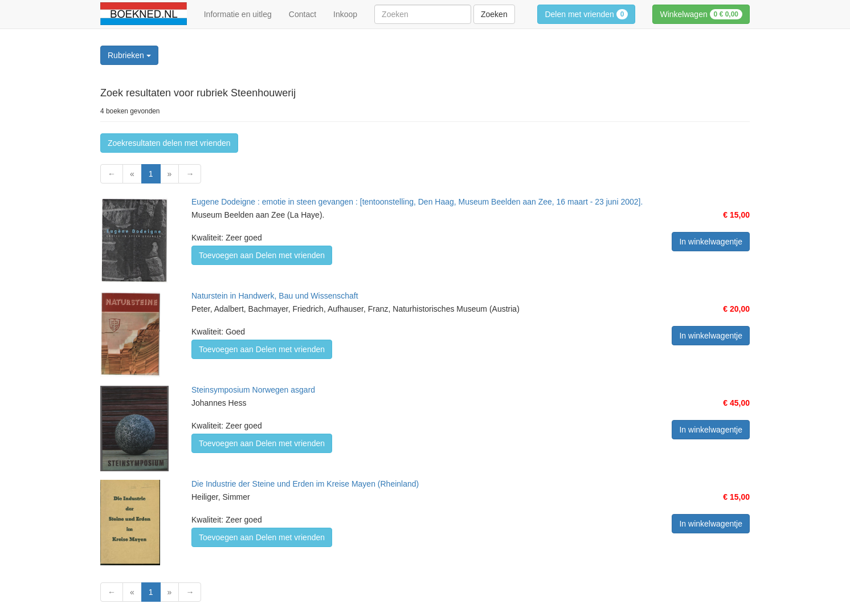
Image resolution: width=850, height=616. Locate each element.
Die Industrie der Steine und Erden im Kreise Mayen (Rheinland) (305, 484)
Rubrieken (129, 55)
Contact (303, 14)
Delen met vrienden (586, 14)
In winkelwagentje (711, 242)
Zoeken (494, 14)
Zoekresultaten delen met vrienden (169, 143)
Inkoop (345, 14)
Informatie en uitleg (238, 14)
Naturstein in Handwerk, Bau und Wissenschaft (275, 296)
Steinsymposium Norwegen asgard (253, 390)
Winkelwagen (701, 14)
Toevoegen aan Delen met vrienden (262, 255)
